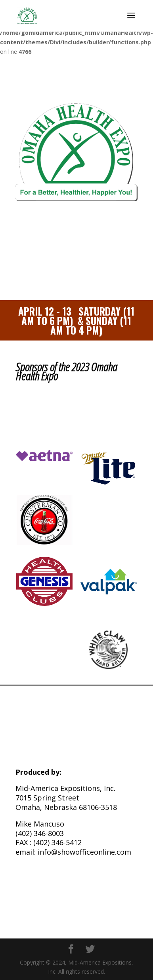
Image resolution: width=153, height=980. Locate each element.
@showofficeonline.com (91, 852)
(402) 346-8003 (40, 833)
